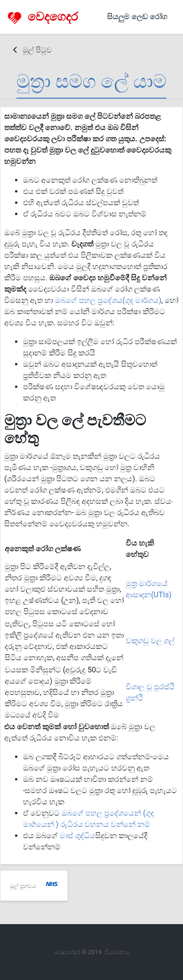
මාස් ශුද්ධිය (77, 836)
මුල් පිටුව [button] (33, 50)
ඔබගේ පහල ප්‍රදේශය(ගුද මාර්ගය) (108, 300)
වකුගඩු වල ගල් (150, 641)
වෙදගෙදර (43, 17)
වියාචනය (117, 952)
